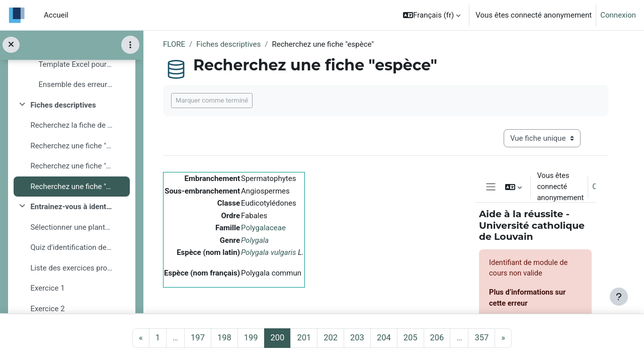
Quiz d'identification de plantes (71, 248)
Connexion (618, 15)
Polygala (255, 240)
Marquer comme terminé (212, 100)
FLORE (174, 44)
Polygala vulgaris (269, 252)
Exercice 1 (47, 289)
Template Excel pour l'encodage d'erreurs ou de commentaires (75, 64)
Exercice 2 (47, 309)
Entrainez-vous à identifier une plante (71, 207)
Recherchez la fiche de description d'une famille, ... (71, 126)
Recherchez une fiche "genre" (71, 166)
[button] (432, 15)
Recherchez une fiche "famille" (71, 146)
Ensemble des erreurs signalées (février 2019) (75, 85)
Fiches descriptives (63, 105)
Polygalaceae (263, 228)
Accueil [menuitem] (56, 15)
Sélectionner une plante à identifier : (71, 227)
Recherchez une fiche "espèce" (71, 187)
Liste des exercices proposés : (71, 268)
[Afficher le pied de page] (619, 297)
